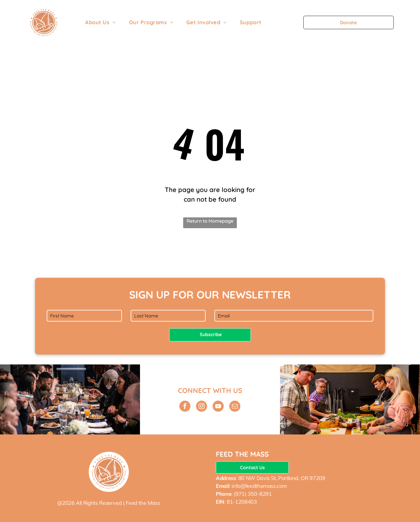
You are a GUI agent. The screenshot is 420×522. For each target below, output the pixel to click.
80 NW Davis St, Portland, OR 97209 (282, 478)
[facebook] (185, 407)
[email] (235, 407)
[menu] (407, 22)
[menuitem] (101, 22)
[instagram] (202, 407)
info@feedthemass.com (259, 486)
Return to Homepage (210, 221)
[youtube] (218, 407)
